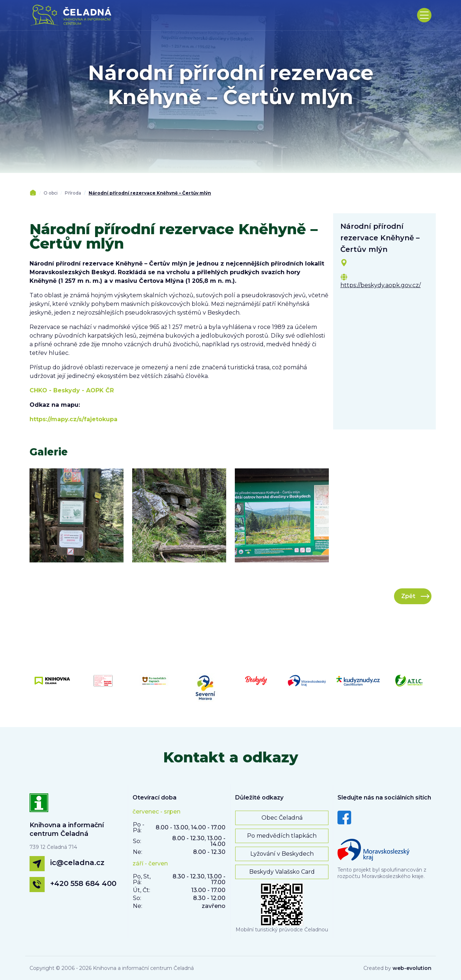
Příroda (73, 193)
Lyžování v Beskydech (282, 854)
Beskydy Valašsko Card (282, 872)
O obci (51, 193)
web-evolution (412, 968)
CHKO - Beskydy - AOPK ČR (72, 390)
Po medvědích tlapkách (282, 836)
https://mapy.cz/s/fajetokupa (73, 419)
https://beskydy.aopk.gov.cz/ (381, 285)
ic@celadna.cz (77, 863)
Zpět (408, 596)
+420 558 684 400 (83, 883)
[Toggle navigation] (424, 15)
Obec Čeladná (282, 818)
